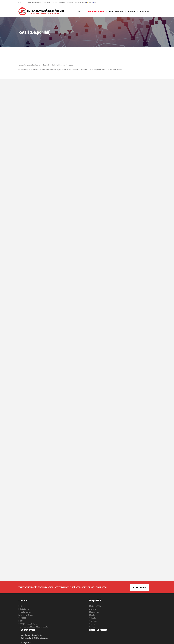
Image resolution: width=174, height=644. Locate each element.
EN (94, 3)
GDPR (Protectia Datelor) (28, 624)
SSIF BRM (70, 3)
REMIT (21, 621)
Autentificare (140, 587)
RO (89, 3)
